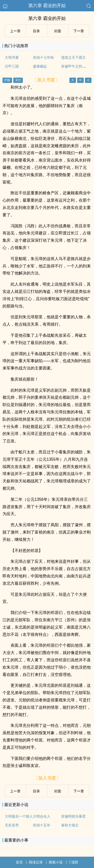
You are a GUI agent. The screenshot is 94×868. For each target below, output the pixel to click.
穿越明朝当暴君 (73, 816)
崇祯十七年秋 (43, 57)
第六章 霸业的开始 (47, 6)
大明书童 (12, 57)
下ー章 (79, 31)
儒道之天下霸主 (73, 57)
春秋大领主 (70, 825)
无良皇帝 (12, 825)
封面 (58, 31)
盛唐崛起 (40, 66)
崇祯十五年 (42, 825)
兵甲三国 (12, 66)
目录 (36, 31)
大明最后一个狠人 (19, 816)
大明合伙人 (42, 816)
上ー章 (15, 31)
